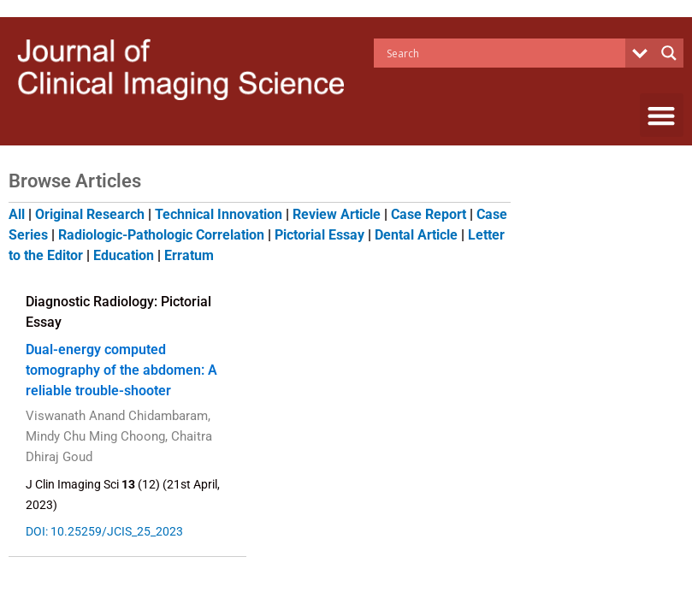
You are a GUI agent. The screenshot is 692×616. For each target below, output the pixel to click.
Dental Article (416, 235)
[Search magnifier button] (669, 53)
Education (124, 255)
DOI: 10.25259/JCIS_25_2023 (106, 531)
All (17, 214)
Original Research (90, 214)
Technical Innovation (219, 214)
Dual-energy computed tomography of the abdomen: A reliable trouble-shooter (121, 370)
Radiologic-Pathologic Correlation (161, 235)
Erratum (189, 255)
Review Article (337, 214)
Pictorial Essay (319, 235)
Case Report (429, 214)
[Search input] (504, 53)
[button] (662, 115)
